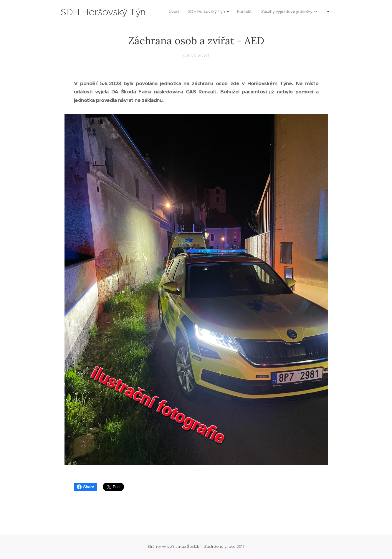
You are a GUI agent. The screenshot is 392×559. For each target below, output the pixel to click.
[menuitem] (221, 12)
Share (85, 487)
